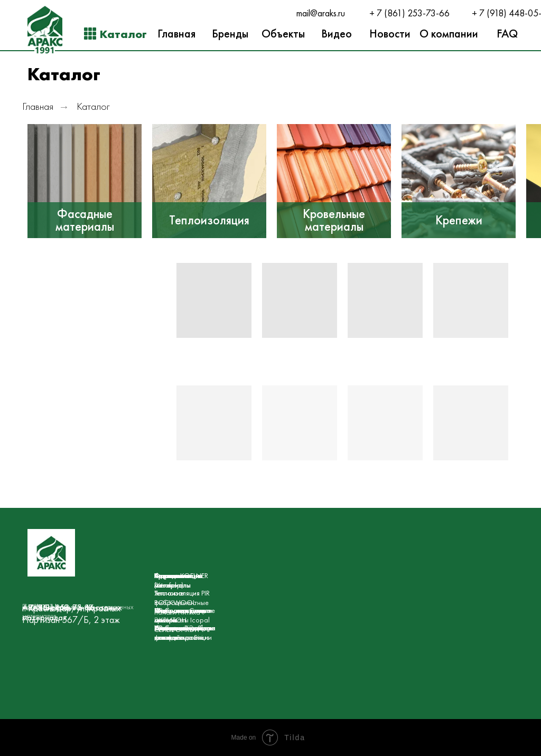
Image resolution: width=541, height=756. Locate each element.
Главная (38, 106)
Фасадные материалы (85, 220)
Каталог (93, 106)
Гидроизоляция (178, 576)
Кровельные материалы (334, 220)
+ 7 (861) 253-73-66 (409, 13)
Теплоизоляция (209, 220)
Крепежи (459, 220)
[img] (85, 181)
